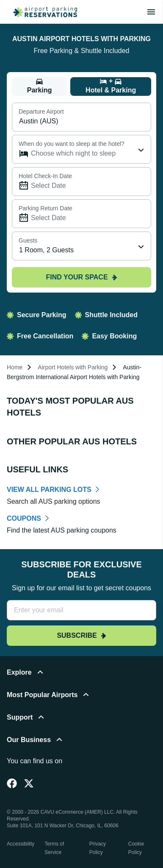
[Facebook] (12, 783)
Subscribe (81, 635)
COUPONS (24, 518)
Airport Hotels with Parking (73, 367)
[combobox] (81, 246)
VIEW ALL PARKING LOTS (49, 490)
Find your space (81, 277)
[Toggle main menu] (151, 12)
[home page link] (42, 12)
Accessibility (21, 844)
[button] (81, 677)
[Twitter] (29, 783)
